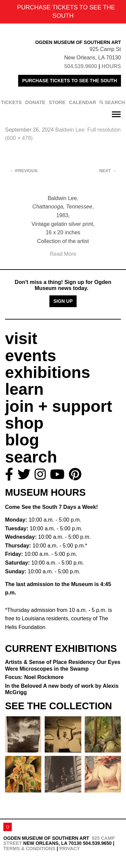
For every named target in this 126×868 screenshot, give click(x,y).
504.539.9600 (81, 66)
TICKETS (11, 102)
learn (24, 389)
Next (108, 171)
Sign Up (63, 301)
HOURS (111, 66)
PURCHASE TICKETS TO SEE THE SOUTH (70, 81)
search (31, 457)
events (31, 356)
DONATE (35, 102)
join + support (59, 406)
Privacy (69, 849)
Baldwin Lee (70, 130)
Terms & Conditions (29, 849)
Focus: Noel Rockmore (34, 677)
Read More (63, 254)
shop (24, 423)
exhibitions (48, 372)
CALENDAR (82, 102)
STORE (57, 102)
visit (21, 339)
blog (22, 440)
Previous (24, 171)
